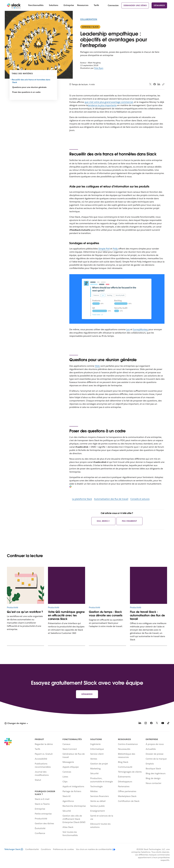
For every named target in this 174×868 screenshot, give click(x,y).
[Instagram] (146, 724)
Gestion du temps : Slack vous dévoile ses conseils (106, 614)
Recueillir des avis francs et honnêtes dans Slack (31, 81)
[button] (16, 723)
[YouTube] (163, 724)
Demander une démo (135, 5)
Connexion (113, 5)
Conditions (46, 849)
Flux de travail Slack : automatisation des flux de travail (147, 615)
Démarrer (159, 5)
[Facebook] (151, 724)
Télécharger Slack (14, 849)
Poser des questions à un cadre (26, 92)
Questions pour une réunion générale (29, 87)
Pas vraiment (129, 521)
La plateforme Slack (82, 499)
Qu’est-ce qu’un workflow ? (25, 612)
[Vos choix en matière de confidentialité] (94, 849)
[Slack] (14, 5)
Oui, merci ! (103, 521)
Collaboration (89, 19)
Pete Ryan (99, 68)
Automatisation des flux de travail (111, 499)
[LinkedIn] (140, 724)
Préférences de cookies (63, 849)
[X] (157, 724)
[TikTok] (168, 724)
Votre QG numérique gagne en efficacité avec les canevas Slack (66, 615)
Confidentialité (32, 849)
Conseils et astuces (140, 499)
